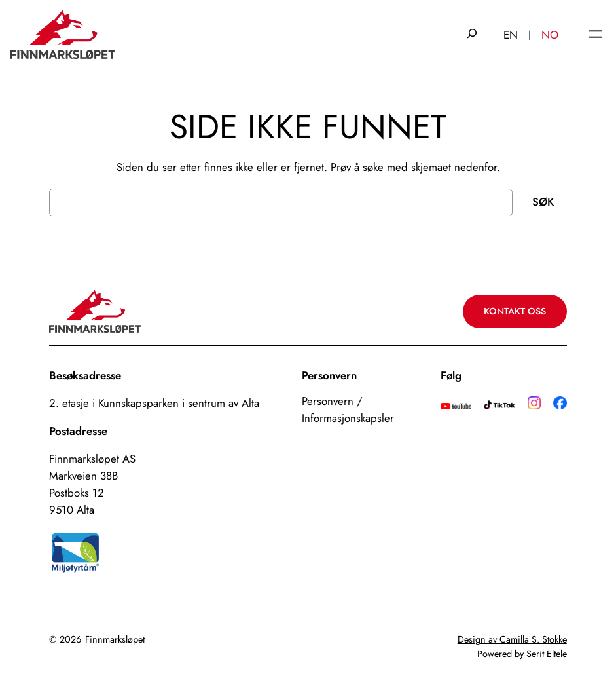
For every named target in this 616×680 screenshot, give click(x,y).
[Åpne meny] (596, 35)
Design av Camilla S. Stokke (512, 639)
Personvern (328, 401)
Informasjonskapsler (348, 418)
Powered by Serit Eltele (522, 654)
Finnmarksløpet (115, 639)
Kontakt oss (515, 311)
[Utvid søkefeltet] (472, 35)
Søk (543, 202)
